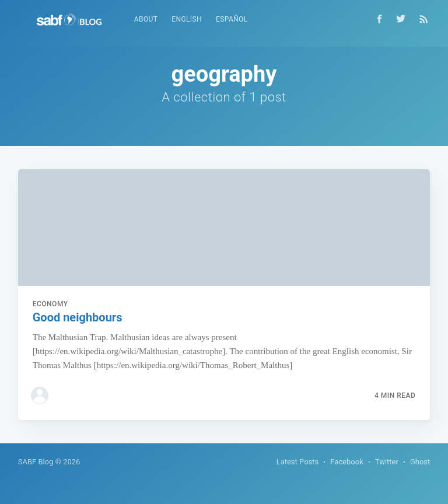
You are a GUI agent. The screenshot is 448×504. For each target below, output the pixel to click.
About (146, 19)
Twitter (387, 462)
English (187, 19)
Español (232, 19)
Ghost (420, 462)
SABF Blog (36, 462)
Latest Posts (298, 462)
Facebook (346, 462)
